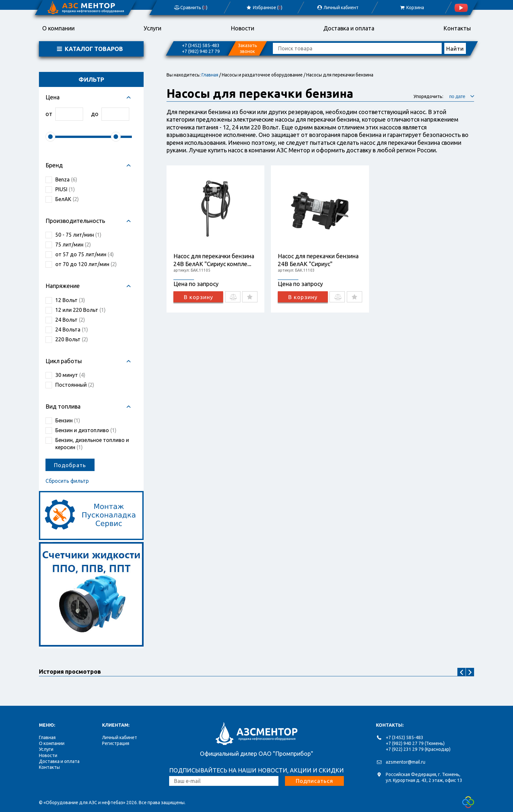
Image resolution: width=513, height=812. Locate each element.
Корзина (411, 8)
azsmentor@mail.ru (406, 762)
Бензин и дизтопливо (86, 430)
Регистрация (116, 743)
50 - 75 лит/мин (78, 235)
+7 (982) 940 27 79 (201, 51)
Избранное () (264, 8)
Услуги (152, 28)
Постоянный (75, 385)
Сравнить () (190, 8)
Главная (210, 75)
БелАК (67, 199)
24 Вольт (70, 320)
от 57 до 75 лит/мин (85, 254)
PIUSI (65, 189)
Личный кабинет (120, 737)
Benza (66, 179)
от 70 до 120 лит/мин (86, 264)
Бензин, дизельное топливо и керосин (92, 444)
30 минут (70, 375)
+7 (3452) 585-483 (201, 45)
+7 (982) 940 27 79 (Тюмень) (415, 743)
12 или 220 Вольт (80, 310)
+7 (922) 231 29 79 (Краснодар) (418, 749)
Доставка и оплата (349, 28)
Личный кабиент (338, 8)
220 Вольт (72, 339)
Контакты (457, 28)
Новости (242, 28)
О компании (58, 28)
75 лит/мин (73, 245)
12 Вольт (70, 300)
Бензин (68, 420)
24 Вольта (72, 330)
